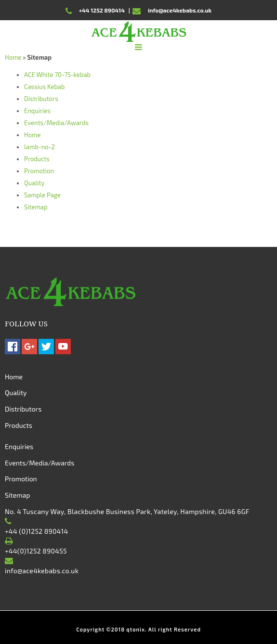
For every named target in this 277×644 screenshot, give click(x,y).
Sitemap (36, 207)
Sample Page (42, 195)
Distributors (41, 99)
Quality (34, 183)
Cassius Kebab (44, 87)
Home (13, 57)
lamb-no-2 (40, 147)
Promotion (39, 171)
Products (37, 159)
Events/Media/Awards (56, 123)
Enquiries (37, 111)
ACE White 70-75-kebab (57, 75)
